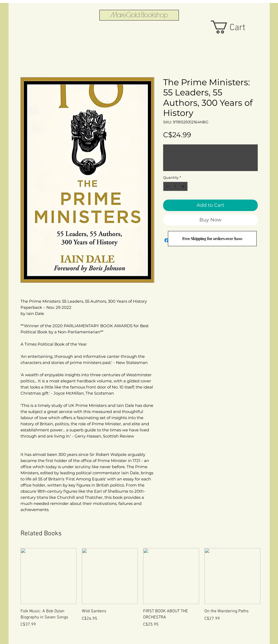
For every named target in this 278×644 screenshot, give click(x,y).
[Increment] (184, 187)
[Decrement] (167, 187)
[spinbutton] (175, 187)
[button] (235, 27)
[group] (140, 594)
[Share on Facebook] (167, 240)
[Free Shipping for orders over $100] (212, 239)
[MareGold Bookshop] (139, 15)
